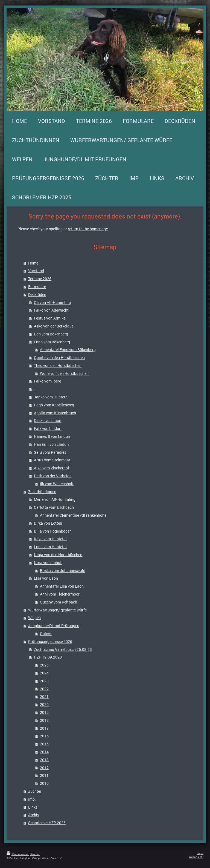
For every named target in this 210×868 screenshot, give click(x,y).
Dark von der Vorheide (53, 476)
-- (35, 389)
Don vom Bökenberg (51, 334)
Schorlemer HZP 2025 (47, 823)
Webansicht (196, 857)
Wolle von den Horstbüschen (64, 373)
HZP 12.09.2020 (48, 657)
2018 (44, 720)
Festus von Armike (50, 318)
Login (200, 853)
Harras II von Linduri (51, 444)
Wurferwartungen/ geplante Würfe (57, 610)
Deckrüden (37, 294)
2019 (44, 712)
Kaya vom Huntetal (50, 539)
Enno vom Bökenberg (52, 342)
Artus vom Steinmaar (52, 460)
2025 (44, 665)
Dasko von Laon (48, 420)
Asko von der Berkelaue (54, 326)
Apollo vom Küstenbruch (55, 413)
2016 (44, 736)
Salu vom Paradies (50, 452)
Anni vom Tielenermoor (60, 594)
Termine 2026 (40, 279)
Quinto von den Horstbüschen (59, 357)
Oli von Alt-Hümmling (52, 302)
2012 (44, 768)
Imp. (32, 799)
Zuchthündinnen (42, 492)
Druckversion (18, 854)
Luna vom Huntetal (50, 547)
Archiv (34, 815)
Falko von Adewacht (51, 310)
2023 (44, 681)
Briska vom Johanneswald (63, 570)
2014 (44, 752)
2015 (44, 744)
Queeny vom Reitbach (59, 602)
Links (33, 807)
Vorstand (36, 271)
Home (33, 263)
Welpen (34, 618)
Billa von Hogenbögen (53, 531)
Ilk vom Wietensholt (57, 484)
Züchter (35, 791)
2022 (44, 689)
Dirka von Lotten (48, 523)
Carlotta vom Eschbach (54, 507)
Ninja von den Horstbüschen (58, 555)
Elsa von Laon (46, 578)
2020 (44, 704)
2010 (44, 783)
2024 (44, 673)
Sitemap (35, 854)
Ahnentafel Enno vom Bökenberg (68, 350)
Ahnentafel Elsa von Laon (62, 586)
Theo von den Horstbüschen (58, 365)
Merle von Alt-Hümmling (55, 499)
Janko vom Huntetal (51, 397)
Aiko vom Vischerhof (52, 468)
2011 (44, 775)
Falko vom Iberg (48, 381)
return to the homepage (88, 229)
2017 (44, 728)
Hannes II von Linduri (52, 436)
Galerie (46, 633)
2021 (44, 696)
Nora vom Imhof (48, 563)
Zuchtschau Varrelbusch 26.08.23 (63, 649)
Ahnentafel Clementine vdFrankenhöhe (73, 515)
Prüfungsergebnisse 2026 (50, 641)
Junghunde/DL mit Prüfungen (54, 626)
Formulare (37, 287)
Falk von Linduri (48, 428)
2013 (44, 760)
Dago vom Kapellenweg (54, 405)
